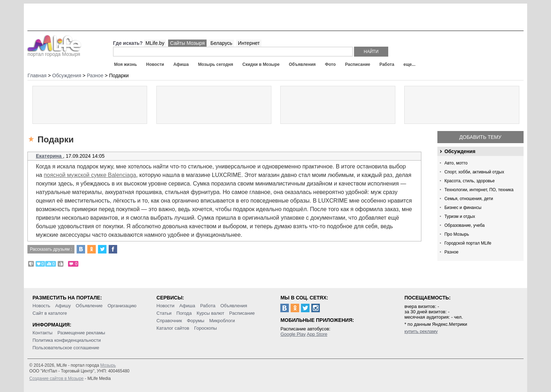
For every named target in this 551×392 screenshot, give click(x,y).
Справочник (169, 321)
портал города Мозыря (54, 52)
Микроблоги (222, 321)
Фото (330, 64)
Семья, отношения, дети (469, 199)
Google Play (293, 334)
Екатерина (50, 156)
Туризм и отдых (460, 216)
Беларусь (221, 43)
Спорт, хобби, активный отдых (474, 172)
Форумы (196, 321)
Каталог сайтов (173, 328)
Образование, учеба (465, 225)
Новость (41, 306)
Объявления (302, 64)
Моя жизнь (125, 64)
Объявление (89, 306)
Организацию (122, 306)
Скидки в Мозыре (261, 64)
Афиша (181, 64)
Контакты (42, 333)
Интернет (249, 43)
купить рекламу (421, 331)
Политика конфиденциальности (67, 340)
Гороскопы (206, 328)
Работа (387, 64)
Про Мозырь (457, 234)
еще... (409, 64)
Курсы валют (210, 313)
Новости (155, 64)
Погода (184, 313)
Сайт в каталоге (50, 313)
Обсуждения (460, 151)
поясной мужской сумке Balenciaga (90, 175)
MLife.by (155, 43)
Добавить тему (480, 137)
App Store (317, 334)
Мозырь (108, 365)
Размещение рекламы (81, 333)
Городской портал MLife (468, 243)
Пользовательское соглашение (66, 348)
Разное (452, 252)
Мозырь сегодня (216, 64)
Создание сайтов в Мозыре (56, 378)
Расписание (358, 64)
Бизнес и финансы (463, 208)
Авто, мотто (456, 163)
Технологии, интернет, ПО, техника (479, 190)
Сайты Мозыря (187, 43)
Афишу (63, 306)
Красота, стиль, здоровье (470, 181)
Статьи (164, 313)
